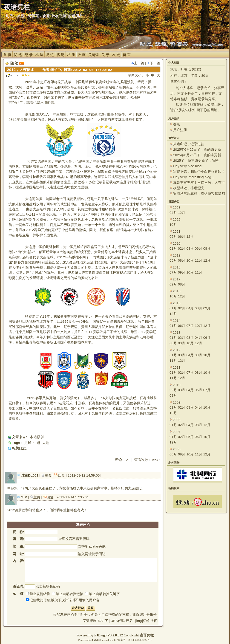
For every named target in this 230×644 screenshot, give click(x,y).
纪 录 (29, 55)
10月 (173, 225)
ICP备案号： (121, 640)
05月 (173, 236)
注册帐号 (150, 614)
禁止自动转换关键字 (102, 594)
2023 (177, 208)
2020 (177, 243)
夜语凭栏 (147, 635)
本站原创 (37, 437)
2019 (177, 255)
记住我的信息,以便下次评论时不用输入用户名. (63, 600)
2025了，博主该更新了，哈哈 (196, 160)
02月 (182, 248)
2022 (177, 219)
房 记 (60, 55)
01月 (173, 248)
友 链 (116, 55)
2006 (177, 449)
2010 (177, 385)
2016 (177, 291)
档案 (196, 69)
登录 (177, 124)
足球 (28, 443)
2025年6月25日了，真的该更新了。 (197, 155)
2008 (177, 420)
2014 (177, 321)
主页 (47, 475)
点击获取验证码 (48, 586)
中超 (37, 443)
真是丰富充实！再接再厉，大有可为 (199, 183)
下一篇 (154, 63)
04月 (173, 213)
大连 (46, 443)
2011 (177, 367)
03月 (190, 248)
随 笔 (18, 55)
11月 (198, 260)
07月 (173, 272)
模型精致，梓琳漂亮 (189, 188)
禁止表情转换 (38, 594)
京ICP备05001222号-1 (140, 640)
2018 (177, 267)
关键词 (93, 55)
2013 (177, 332)
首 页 (7, 55)
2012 (177, 350)
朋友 (182, 110)
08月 (207, 248)
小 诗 (39, 55)
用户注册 (180, 130)
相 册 (71, 55)
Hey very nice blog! (188, 166)
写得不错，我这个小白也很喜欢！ (199, 171)
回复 (60, 475)
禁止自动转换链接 (68, 594)
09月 (182, 272)
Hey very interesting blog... (194, 177)
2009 (177, 402)
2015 (177, 303)
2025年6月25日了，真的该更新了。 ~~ (197, 150)
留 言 (127, 55)
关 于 (105, 55)
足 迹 (50, 55)
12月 (182, 213)
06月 (182, 236)
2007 (177, 432)
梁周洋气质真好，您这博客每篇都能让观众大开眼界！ (199, 194)
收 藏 (82, 55)
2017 (177, 279)
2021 (177, 231)
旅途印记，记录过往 (189, 144)
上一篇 (138, 63)
